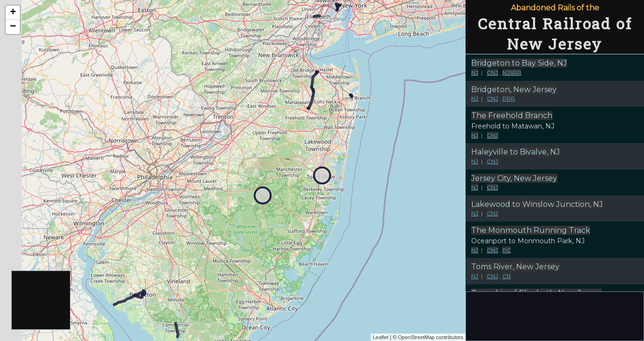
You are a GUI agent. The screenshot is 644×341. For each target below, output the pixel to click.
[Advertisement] (41, 301)
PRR (509, 98)
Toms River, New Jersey (515, 267)
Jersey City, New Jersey (514, 178)
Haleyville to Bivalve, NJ (516, 152)
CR (507, 276)
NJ (475, 72)
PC (507, 250)
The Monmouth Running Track (531, 230)
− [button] (13, 27)
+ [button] (13, 13)
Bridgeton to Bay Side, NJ (519, 63)
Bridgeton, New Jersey (514, 90)
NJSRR (512, 72)
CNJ (492, 72)
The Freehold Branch (512, 115)
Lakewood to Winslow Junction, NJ (537, 204)
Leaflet (381, 337)
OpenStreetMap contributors (431, 337)
